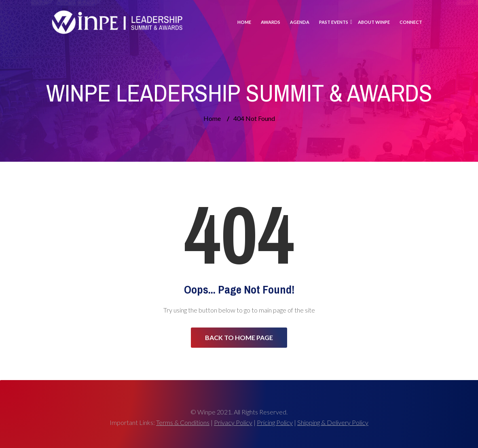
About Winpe (374, 22)
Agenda (300, 22)
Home (244, 22)
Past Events (334, 22)
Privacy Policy (233, 422)
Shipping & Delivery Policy (333, 422)
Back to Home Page (239, 337)
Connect (411, 22)
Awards (271, 22)
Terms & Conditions (183, 422)
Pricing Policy (275, 422)
